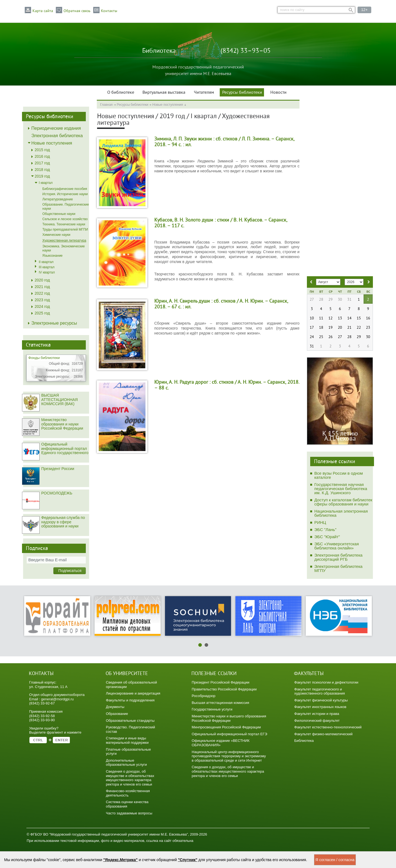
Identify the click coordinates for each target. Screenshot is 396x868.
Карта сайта (43, 11)
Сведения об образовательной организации (131, 685)
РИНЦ (320, 522)
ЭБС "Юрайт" (327, 537)
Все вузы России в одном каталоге (339, 475)
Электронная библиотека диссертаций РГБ (338, 557)
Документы (115, 707)
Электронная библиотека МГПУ (338, 568)
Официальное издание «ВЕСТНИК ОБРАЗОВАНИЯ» (221, 743)
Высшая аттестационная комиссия (220, 703)
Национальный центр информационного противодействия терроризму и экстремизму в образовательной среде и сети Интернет (229, 756)
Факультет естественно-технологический (328, 727)
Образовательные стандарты (130, 721)
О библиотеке (121, 93)
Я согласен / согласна (335, 860)
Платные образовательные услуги (128, 752)
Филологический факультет (317, 721)
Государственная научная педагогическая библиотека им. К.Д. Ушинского (341, 489)
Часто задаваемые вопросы (129, 813)
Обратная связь (77, 11)
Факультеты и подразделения (130, 700)
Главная (106, 105)
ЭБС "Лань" (325, 530)
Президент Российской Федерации (221, 682)
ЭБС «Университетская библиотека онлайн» (337, 546)
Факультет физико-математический (323, 734)
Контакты (109, 11)
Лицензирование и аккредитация (133, 693)
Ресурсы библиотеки (242, 93)
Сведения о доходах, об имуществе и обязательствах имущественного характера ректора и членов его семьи (130, 778)
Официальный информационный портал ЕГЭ (229, 734)
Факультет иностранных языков (320, 707)
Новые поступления (168, 105)
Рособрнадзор (204, 696)
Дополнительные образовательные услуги (126, 763)
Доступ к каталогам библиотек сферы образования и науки (343, 502)
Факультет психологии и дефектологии (326, 682)
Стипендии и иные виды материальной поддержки (127, 740)
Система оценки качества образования (127, 804)
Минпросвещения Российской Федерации (226, 727)
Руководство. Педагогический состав (130, 729)
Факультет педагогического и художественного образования (320, 691)
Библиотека (304, 741)
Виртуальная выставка (164, 93)
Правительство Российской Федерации (224, 689)
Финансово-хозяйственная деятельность (128, 793)
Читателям (204, 93)
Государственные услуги (212, 709)
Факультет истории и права (317, 714)
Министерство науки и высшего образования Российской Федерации (229, 718)
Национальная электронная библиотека (341, 513)
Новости (278, 93)
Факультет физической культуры (321, 700)
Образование (117, 714)
